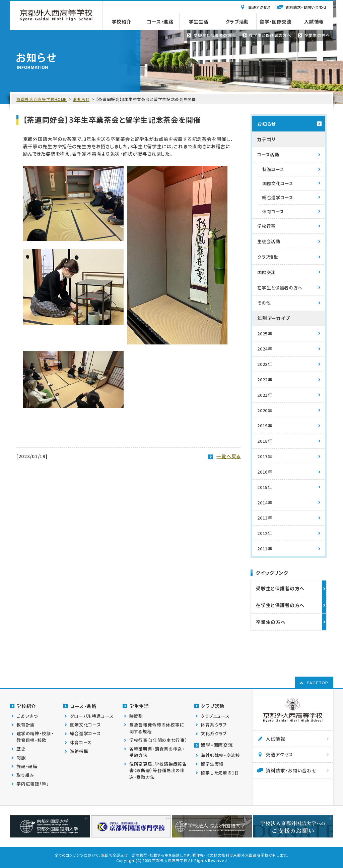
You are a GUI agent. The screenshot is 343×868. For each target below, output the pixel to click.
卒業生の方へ (271, 622)
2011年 (265, 549)
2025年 (265, 334)
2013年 (265, 518)
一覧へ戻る (228, 456)
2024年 (265, 349)
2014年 (265, 503)
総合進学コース (278, 197)
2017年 (265, 456)
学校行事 (266, 226)
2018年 (265, 441)
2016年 (265, 472)
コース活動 (268, 154)
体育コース (273, 211)
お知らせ (81, 99)
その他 (264, 303)
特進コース (273, 169)
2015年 (265, 487)
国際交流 (266, 272)
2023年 (265, 364)
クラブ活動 (268, 257)
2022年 (265, 379)
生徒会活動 (269, 241)
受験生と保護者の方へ (280, 588)
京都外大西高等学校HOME (42, 99)
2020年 (265, 410)
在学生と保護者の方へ (280, 288)
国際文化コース (278, 183)
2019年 (265, 425)
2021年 (265, 395)
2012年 (265, 533)
